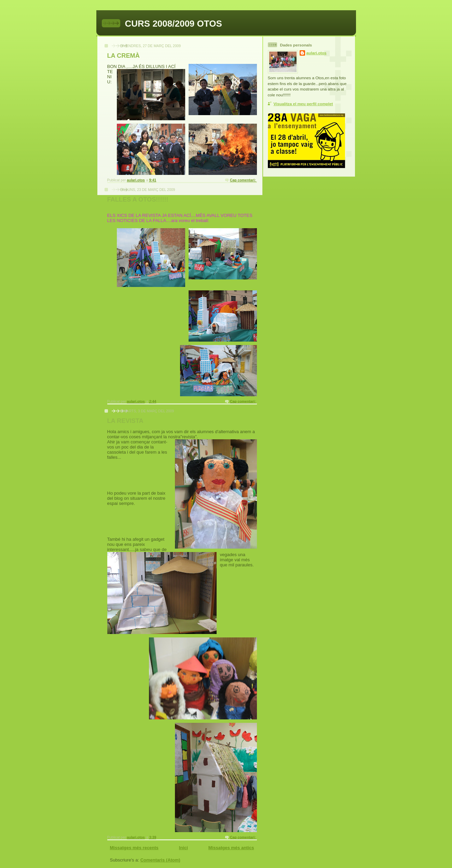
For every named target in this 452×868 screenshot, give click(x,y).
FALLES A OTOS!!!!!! (138, 199)
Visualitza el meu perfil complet (303, 104)
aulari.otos (317, 53)
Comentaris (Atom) (160, 860)
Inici (183, 848)
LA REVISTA (125, 421)
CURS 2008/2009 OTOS (174, 24)
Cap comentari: (243, 180)
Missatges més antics (231, 848)
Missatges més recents (134, 848)
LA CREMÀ (124, 56)
